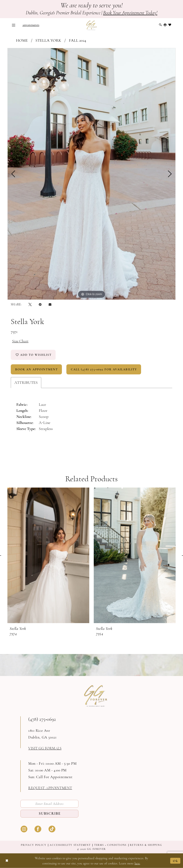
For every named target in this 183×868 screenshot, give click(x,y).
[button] (14, 25)
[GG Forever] (91, 25)
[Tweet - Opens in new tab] (30, 304)
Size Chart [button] (20, 341)
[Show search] (160, 25)
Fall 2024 (77, 40)
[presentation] (48, 555)
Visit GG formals (45, 748)
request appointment (50, 788)
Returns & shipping (146, 845)
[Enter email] (49, 804)
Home (22, 40)
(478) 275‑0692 (42, 719)
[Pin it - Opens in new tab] (40, 304)
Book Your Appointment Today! (130, 13)
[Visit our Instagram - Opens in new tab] (24, 829)
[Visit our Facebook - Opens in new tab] (38, 829)
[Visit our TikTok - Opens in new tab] (52, 829)
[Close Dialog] (7, 861)
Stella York (48, 40)
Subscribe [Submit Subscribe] (50, 814)
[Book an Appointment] (31, 25)
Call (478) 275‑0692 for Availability (104, 369)
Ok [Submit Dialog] (175, 861)
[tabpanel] (91, 174)
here (137, 863)
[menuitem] (14, 25)
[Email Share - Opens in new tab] (50, 304)
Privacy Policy (34, 845)
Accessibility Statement (70, 845)
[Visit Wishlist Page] (170, 25)
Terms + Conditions (110, 845)
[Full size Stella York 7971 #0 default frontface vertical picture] (91, 174)
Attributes (26, 382)
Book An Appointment (37, 369)
